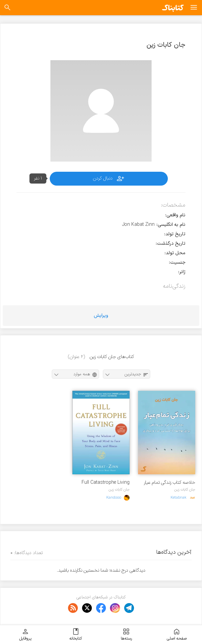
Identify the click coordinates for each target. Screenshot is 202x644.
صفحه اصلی (177, 635)
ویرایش (101, 316)
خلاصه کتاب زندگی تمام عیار (170, 483)
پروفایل (25, 635)
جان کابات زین (185, 490)
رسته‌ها (126, 635)
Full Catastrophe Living (106, 483)
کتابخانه (76, 635)
